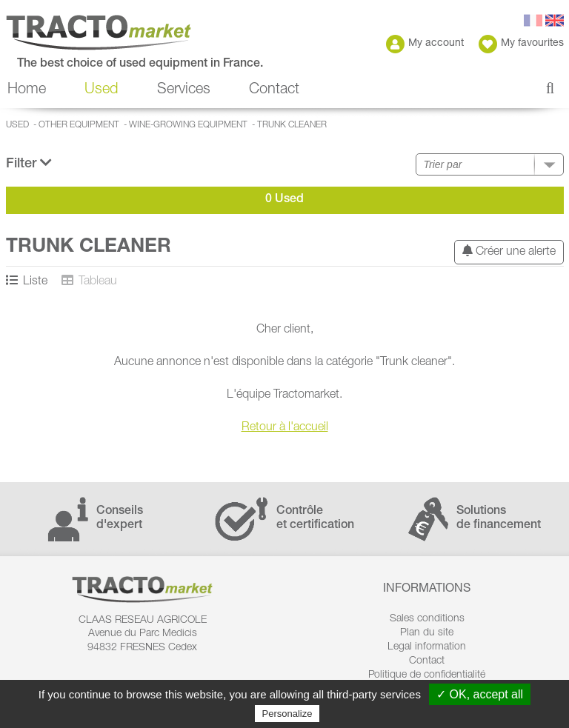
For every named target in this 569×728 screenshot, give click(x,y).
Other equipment (79, 125)
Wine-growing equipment (188, 125)
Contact (274, 90)
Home (27, 90)
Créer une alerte (509, 251)
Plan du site (427, 633)
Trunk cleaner (292, 125)
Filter (29, 163)
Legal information (427, 647)
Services (184, 90)
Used (101, 90)
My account (425, 44)
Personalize (287, 714)
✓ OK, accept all (480, 694)
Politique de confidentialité (427, 675)
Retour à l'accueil (285, 428)
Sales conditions (427, 619)
